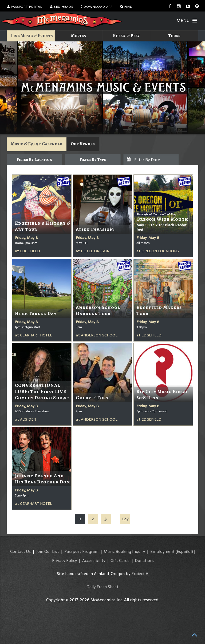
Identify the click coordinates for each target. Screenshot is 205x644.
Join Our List (48, 551)
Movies (78, 36)
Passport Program (81, 551)
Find (126, 7)
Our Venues (83, 144)
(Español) (184, 551)
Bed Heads (62, 7)
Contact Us (20, 551)
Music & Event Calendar (37, 144)
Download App (97, 7)
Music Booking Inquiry (124, 551)
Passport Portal (25, 7)
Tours (174, 36)
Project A (140, 574)
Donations (145, 560)
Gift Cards (120, 560)
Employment (162, 551)
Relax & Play (126, 36)
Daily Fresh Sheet (102, 587)
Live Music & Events (32, 36)
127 (125, 519)
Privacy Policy (64, 560)
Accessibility (94, 560)
